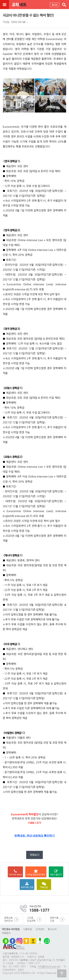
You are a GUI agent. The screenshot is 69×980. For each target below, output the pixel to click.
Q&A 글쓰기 (56, 873)
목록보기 (34, 855)
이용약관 (28, 929)
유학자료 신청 (27, 885)
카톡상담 (44, 885)
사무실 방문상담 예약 (36, 873)
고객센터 (40, 929)
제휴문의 (6, 933)
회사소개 (52, 929)
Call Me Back (15, 873)
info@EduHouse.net (49, 967)
